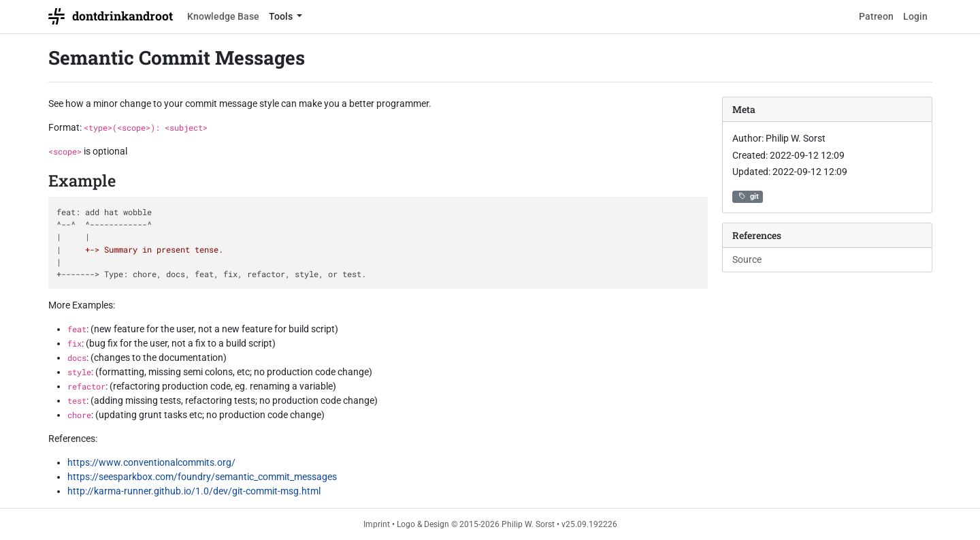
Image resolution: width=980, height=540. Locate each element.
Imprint (377, 524)
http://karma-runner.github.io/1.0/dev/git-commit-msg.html (194, 491)
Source (747, 259)
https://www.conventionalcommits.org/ (151, 462)
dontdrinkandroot (111, 16)
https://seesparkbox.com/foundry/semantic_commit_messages (202, 477)
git (747, 196)
